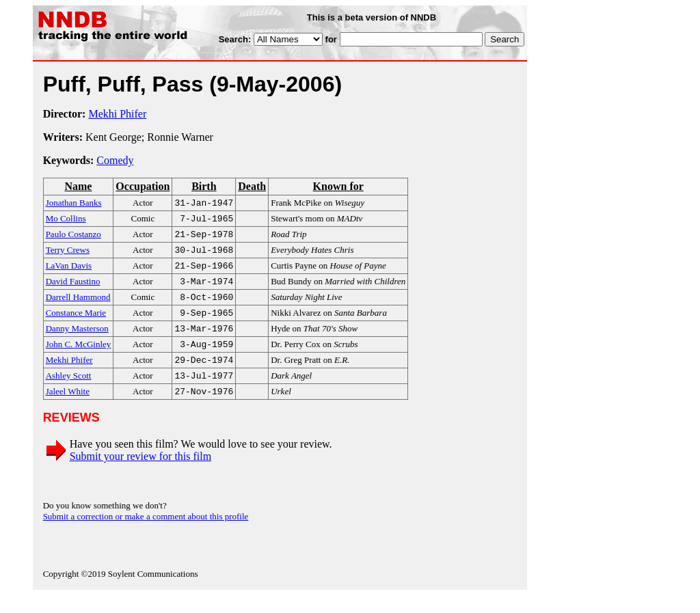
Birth (204, 186)
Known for (338, 186)
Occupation (143, 186)
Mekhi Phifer (117, 114)
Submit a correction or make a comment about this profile (146, 534)
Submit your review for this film (141, 474)
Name (78, 186)
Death (252, 186)
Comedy (115, 160)
